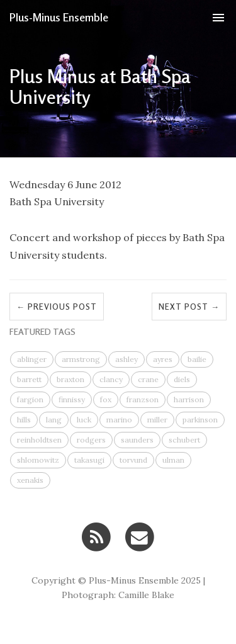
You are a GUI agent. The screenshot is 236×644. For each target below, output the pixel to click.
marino (119, 420)
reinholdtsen (39, 440)
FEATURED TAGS (42, 331)
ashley (126, 359)
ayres (163, 359)
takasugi (89, 460)
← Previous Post (57, 307)
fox (106, 399)
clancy (111, 379)
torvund (133, 460)
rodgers (91, 440)
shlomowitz (38, 460)
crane (148, 379)
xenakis (30, 480)
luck (84, 420)
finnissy (72, 399)
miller (157, 420)
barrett (29, 379)
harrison (189, 399)
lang (54, 420)
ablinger (32, 359)
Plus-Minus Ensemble (59, 17)
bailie (197, 359)
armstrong (81, 359)
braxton (70, 379)
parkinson (200, 420)
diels (182, 379)
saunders (137, 440)
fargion (30, 399)
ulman (173, 460)
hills (24, 420)
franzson (143, 399)
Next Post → (189, 307)
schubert (184, 440)
